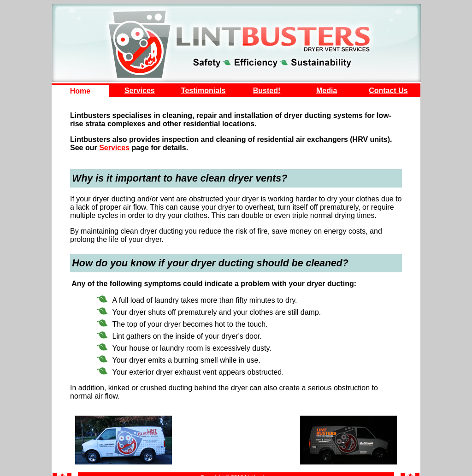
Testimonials (204, 91)
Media (327, 91)
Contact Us (388, 91)
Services (140, 91)
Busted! (267, 91)
